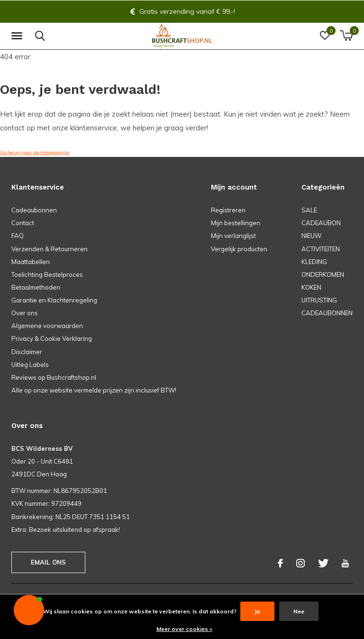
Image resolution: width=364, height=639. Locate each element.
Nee (299, 611)
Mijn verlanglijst (233, 236)
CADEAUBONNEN (327, 313)
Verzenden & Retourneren (50, 249)
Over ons (25, 313)
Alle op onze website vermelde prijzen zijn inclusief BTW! (94, 390)
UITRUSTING (319, 300)
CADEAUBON (321, 223)
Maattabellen (31, 262)
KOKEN (311, 287)
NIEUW (311, 236)
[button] (18, 36)
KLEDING (314, 262)
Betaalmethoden (36, 287)
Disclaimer (27, 352)
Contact (23, 223)
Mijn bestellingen (236, 223)
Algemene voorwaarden (47, 326)
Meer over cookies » (184, 629)
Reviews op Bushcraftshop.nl (54, 377)
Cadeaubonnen (34, 210)
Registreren (228, 210)
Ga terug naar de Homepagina (35, 152)
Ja (257, 611)
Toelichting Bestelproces (47, 274)
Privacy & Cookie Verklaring (52, 338)
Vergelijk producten (239, 249)
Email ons (49, 562)
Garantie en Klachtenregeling (54, 300)
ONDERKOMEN (323, 274)
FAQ (18, 236)
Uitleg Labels (30, 365)
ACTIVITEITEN (321, 249)
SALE (309, 210)
